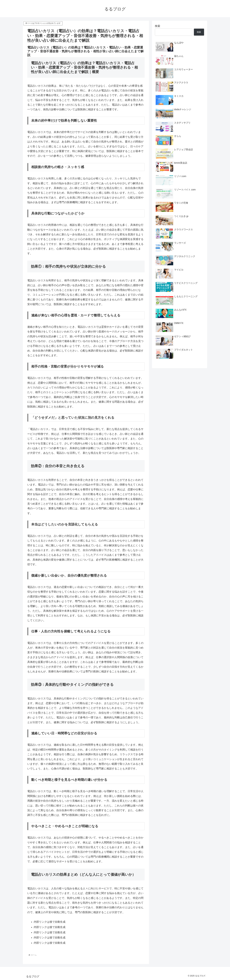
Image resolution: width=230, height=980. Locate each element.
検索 (158, 26)
